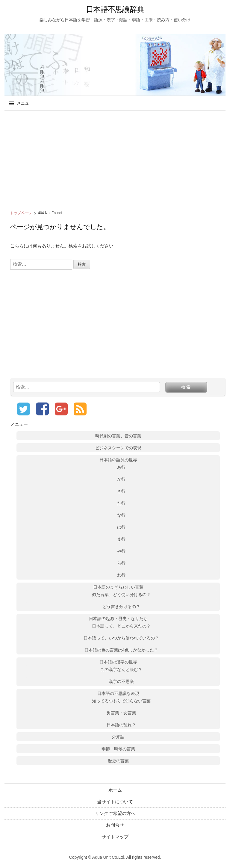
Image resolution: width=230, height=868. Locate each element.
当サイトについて (115, 802)
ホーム (115, 790)
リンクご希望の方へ (115, 813)
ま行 (121, 539)
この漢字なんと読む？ (121, 669)
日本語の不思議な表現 (118, 693)
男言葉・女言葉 (121, 713)
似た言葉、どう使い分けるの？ (121, 595)
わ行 (121, 575)
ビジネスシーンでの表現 (118, 448)
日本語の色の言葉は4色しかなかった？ (121, 650)
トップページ (21, 213)
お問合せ (115, 825)
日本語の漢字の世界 (118, 662)
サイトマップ (115, 837)
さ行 (121, 491)
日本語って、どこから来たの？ (121, 626)
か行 (121, 479)
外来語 (118, 737)
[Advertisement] (115, 158)
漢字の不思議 (121, 681)
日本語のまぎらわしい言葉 (118, 587)
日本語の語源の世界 (118, 460)
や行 (121, 551)
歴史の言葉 (118, 761)
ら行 (121, 563)
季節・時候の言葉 (118, 749)
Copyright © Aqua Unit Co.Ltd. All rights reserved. (115, 857)
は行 (121, 527)
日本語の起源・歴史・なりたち (118, 619)
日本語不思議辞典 (115, 9)
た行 (121, 503)
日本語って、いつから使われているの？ (121, 638)
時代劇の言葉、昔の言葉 (118, 436)
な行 (121, 515)
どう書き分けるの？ (121, 607)
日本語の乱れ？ (121, 725)
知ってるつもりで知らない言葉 (121, 701)
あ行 (121, 467)
